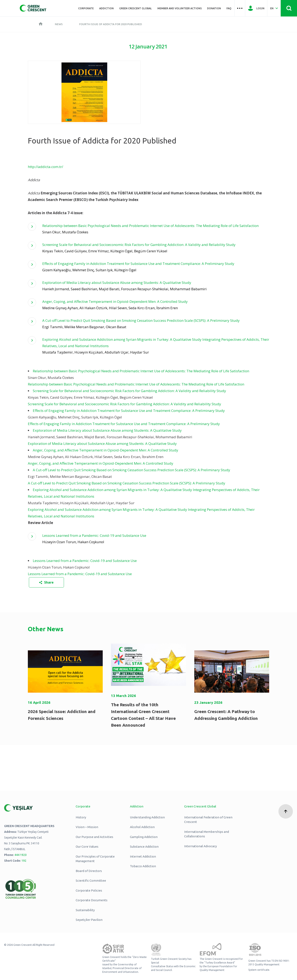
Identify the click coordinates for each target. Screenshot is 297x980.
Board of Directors (89, 871)
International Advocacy (200, 846)
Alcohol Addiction (142, 827)
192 (24, 861)
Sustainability (85, 910)
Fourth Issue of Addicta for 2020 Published (111, 24)
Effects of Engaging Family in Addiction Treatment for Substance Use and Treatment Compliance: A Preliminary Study (138, 264)
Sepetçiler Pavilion (89, 920)
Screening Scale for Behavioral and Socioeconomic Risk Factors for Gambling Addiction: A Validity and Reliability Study (139, 245)
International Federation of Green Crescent (208, 820)
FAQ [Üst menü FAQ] (229, 8)
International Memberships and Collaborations (207, 834)
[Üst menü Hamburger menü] (240, 8)
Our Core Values (87, 847)
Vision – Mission (87, 827)
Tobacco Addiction (143, 866)
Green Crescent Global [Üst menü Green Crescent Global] (136, 8)
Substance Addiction (144, 847)
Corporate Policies (89, 890)
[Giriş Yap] (256, 8)
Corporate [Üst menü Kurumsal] (86, 8)
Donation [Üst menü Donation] (214, 8)
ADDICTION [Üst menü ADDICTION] (106, 8)
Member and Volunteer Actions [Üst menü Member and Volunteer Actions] (180, 8)
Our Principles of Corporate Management (95, 859)
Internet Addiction (143, 856)
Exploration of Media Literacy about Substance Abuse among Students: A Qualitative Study (117, 283)
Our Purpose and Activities (94, 837)
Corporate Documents (92, 900)
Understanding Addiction (147, 817)
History (81, 817)
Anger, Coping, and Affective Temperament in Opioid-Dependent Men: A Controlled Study (115, 301)
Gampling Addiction (144, 837)
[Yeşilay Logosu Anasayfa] (33, 8)
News (59, 24)
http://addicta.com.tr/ (45, 167)
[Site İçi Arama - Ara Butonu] (289, 8)
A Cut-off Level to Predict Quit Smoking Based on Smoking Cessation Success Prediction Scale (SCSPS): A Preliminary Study (141, 320)
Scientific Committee (91, 881)
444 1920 (21, 855)
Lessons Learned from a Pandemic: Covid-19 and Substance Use (94, 535)
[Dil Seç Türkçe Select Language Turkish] (274, 8)
